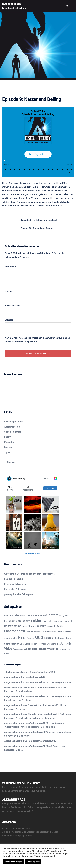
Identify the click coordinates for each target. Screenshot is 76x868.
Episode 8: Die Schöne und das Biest (39, 220)
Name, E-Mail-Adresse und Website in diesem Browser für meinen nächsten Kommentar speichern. (37, 340)
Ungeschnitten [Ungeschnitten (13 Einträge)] (54, 644)
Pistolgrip (18, 836)
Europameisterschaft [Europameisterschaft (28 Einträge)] (17, 621)
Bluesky (8, 447)
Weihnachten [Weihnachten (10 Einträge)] (18, 649)
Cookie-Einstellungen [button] (14, 862)
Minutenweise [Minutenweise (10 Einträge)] (51, 631)
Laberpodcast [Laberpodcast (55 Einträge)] (15, 631)
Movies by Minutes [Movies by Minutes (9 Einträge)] (64, 631)
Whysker (8, 574)
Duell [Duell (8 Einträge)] (66, 616)
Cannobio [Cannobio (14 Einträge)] (41, 615)
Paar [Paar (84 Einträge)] (22, 637)
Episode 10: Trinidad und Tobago (37, 228)
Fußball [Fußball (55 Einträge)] (37, 621)
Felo (6, 579)
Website (9, 320)
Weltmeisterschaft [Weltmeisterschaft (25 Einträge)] (35, 649)
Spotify (8, 437)
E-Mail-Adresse (13, 306)
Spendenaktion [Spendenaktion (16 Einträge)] (12, 644)
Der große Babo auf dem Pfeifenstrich (36, 574)
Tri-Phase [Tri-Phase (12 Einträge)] (42, 644)
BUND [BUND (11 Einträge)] (33, 615)
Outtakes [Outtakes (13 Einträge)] (13, 638)
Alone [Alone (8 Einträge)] (6, 616)
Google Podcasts (13, 432)
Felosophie (18, 579)
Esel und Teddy (12, 4)
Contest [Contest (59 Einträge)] (52, 615)
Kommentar (12, 266)
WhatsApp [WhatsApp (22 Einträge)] (52, 649)
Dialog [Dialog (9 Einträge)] (62, 616)
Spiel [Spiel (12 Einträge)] (22, 644)
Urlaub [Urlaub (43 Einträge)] (66, 643)
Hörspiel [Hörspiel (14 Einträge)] (68, 621)
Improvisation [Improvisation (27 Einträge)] (13, 626)
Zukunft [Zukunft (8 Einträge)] (7, 653)
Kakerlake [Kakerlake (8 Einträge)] (50, 626)
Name (9, 291)
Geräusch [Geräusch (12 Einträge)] (47, 621)
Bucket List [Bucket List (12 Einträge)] (25, 615)
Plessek (8, 589)
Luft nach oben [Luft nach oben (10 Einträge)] (32, 631)
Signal (7, 452)
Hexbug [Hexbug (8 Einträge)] (60, 621)
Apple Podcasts (12, 427)
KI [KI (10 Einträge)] (55, 626)
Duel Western (29, 832)
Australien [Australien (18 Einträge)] (14, 615)
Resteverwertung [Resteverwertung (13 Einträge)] (63, 638)
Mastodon (9, 442)
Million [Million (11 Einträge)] (41, 631)
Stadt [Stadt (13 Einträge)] (27, 644)
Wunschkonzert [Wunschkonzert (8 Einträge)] (64, 649)
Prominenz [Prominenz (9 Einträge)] (31, 638)
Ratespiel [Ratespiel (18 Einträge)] (49, 638)
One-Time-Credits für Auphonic (30, 791)
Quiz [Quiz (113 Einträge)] (39, 637)
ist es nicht (12, 787)
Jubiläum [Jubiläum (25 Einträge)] (41, 626)
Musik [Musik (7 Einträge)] (6, 638)
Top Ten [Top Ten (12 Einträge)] (34, 644)
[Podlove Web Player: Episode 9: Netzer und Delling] (38, 142)
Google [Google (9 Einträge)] (54, 621)
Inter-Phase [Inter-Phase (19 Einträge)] (28, 626)
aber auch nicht (33, 787)
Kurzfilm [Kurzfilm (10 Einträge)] (60, 626)
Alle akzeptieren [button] (33, 862)
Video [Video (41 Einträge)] (8, 648)
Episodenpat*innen (14, 422)
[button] (67, 6)
